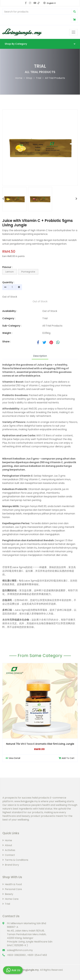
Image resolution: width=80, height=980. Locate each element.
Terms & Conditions (15, 860)
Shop (29, 78)
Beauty (8, 894)
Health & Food (12, 884)
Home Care (10, 899)
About (7, 845)
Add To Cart (66, 758)
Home (19, 78)
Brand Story (11, 865)
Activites (9, 850)
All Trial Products (55, 78)
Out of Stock (40, 301)
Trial (39, 78)
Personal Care (12, 889)
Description (40, 356)
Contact (9, 855)
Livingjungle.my (29, 970)
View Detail (13, 758)
